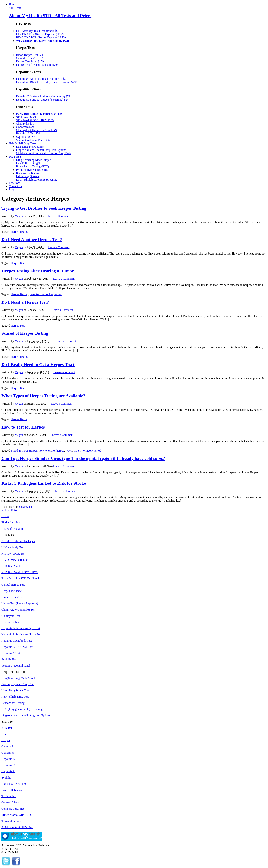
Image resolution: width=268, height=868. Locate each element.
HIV (4, 734)
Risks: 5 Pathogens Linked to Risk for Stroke (44, 483)
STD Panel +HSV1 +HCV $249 (35, 120)
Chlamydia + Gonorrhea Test (18, 610)
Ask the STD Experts (14, 784)
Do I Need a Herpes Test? (25, 302)
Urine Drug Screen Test (15, 690)
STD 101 (7, 728)
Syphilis (6, 778)
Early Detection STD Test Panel (20, 578)
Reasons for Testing (28, 173)
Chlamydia (25, 507)
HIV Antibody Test (13, 547)
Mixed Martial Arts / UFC (17, 815)
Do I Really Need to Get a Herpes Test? (38, 364)
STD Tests (15, 8)
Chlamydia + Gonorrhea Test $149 (36, 130)
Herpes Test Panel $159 (30, 61)
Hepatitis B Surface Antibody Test (21, 634)
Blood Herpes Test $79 (30, 55)
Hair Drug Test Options (30, 147)
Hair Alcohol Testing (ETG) (32, 166)
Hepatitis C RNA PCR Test (17, 647)
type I (69, 451)
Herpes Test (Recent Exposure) (20, 603)
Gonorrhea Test (11, 622)
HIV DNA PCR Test (13, 554)
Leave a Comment (59, 216)
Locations (15, 183)
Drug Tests (15, 157)
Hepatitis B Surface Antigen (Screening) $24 (42, 100)
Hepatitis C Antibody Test (17, 641)
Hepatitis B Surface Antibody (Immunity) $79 (43, 96)
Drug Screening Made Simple (34, 160)
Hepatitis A (8, 771)
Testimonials (9, 796)
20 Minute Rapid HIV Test (17, 827)
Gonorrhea (8, 753)
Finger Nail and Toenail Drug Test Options (41, 150)
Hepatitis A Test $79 (28, 133)
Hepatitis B (8, 759)
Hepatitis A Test (11, 653)
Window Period (92, 451)
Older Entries (10, 510)
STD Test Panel (11, 566)
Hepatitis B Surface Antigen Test (21, 628)
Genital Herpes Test (13, 585)
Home (12, 4)
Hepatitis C (8, 765)
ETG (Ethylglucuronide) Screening (37, 180)
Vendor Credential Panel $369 (34, 140)
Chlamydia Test (11, 616)
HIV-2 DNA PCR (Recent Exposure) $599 (41, 37)
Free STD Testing (12, 790)
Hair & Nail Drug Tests (23, 143)
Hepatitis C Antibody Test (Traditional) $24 (42, 79)
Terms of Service (11, 821)
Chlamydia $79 (25, 124)
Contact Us (15, 186)
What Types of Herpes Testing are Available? (43, 396)
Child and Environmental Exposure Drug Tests (43, 153)
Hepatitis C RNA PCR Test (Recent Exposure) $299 (47, 82)
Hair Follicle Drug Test (30, 163)
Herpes (6, 740)
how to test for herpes (51, 451)
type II (78, 451)
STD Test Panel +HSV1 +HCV (20, 572)
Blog (12, 189)
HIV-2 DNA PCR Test (14, 560)
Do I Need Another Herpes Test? (32, 240)
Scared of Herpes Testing (25, 333)
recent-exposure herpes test (46, 294)
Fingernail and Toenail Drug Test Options (26, 715)
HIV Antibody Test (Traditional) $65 (38, 31)
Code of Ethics (10, 802)
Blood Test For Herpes (24, 451)
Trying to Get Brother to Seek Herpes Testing (44, 208)
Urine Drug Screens (28, 176)
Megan (19, 216)
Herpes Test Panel (12, 591)
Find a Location (11, 522)
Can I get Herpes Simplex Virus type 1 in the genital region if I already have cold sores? (83, 458)
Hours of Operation (13, 529)
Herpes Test (18, 263)
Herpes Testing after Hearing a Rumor (38, 271)
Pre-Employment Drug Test (32, 170)
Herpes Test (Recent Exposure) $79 (37, 65)
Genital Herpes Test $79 (30, 58)
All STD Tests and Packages (18, 541)
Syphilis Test (9, 659)
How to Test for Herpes (23, 427)
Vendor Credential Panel (16, 666)
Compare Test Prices (14, 809)
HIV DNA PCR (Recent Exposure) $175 (40, 34)
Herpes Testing (20, 232)
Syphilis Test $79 (26, 137)
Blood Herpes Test (12, 597)
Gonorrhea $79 (25, 127)
